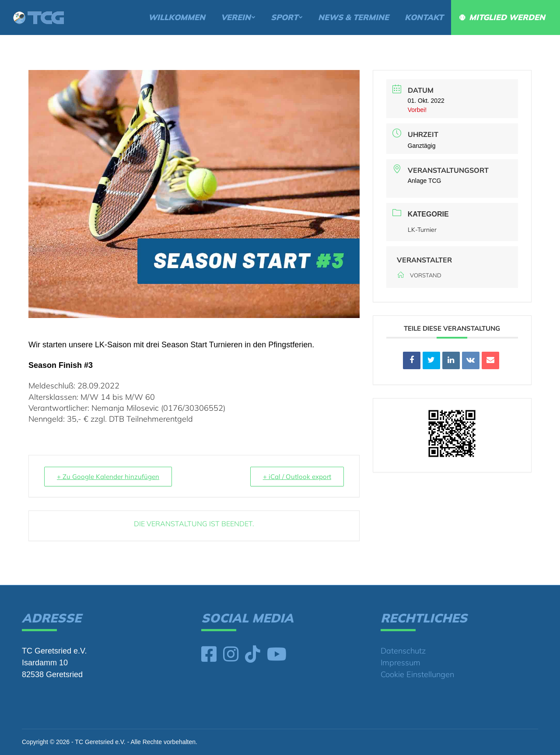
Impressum (401, 662)
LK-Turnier (422, 230)
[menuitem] (177, 17)
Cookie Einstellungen (417, 674)
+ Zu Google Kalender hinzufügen (108, 477)
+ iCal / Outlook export (297, 477)
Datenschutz (403, 651)
